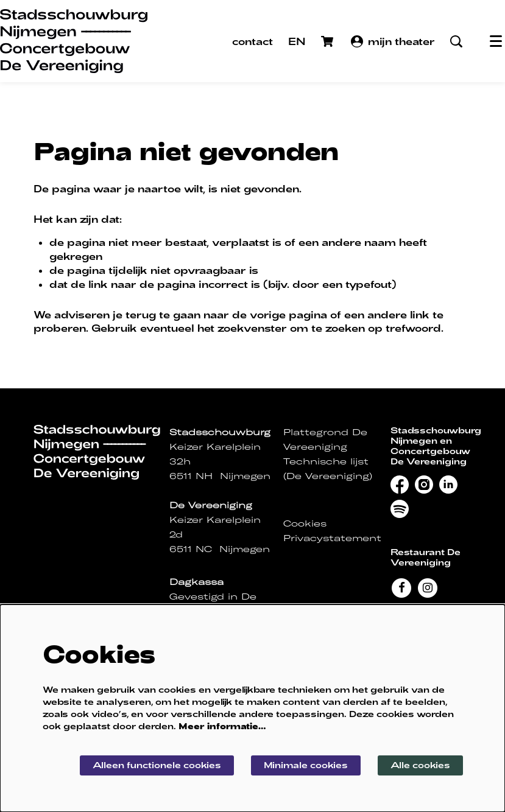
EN (297, 41)
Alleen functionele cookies (157, 765)
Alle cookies (420, 765)
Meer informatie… (222, 726)
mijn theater (393, 41)
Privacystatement (332, 538)
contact (252, 41)
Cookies (305, 523)
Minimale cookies (306, 765)
